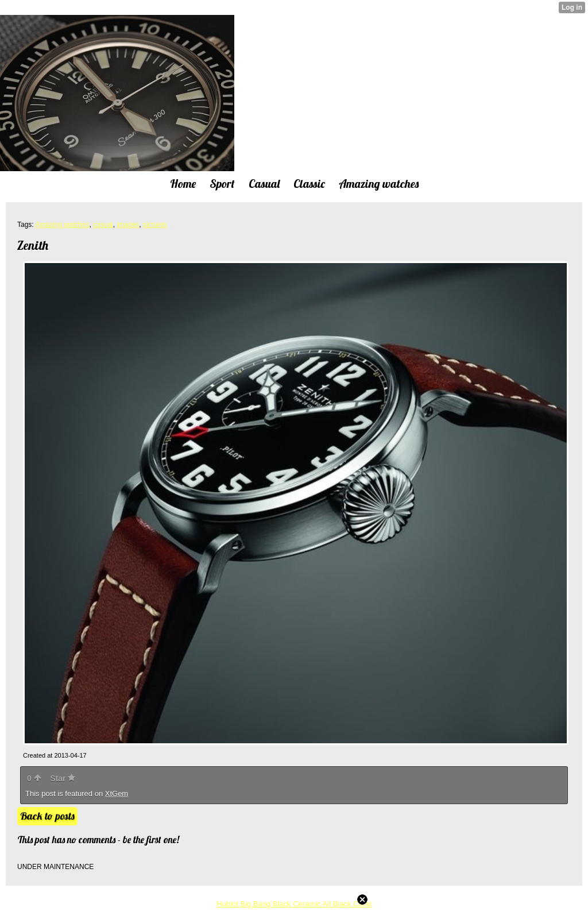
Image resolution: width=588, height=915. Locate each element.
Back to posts (47, 816)
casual (103, 225)
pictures (155, 225)
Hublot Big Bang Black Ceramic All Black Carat (294, 904)
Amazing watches (62, 225)
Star (63, 778)
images (128, 225)
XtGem (117, 794)
